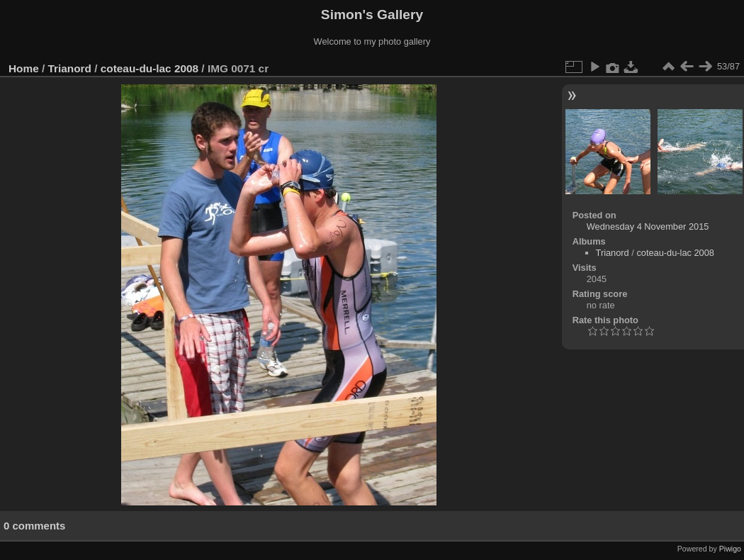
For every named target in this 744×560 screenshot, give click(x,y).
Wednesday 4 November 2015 (648, 226)
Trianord (70, 68)
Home (24, 68)
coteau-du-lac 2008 (150, 68)
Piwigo (730, 549)
